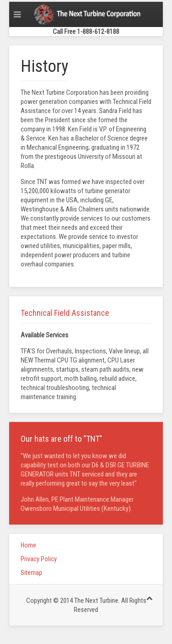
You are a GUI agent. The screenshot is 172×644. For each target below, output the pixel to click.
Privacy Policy (39, 559)
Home (28, 545)
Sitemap (31, 573)
